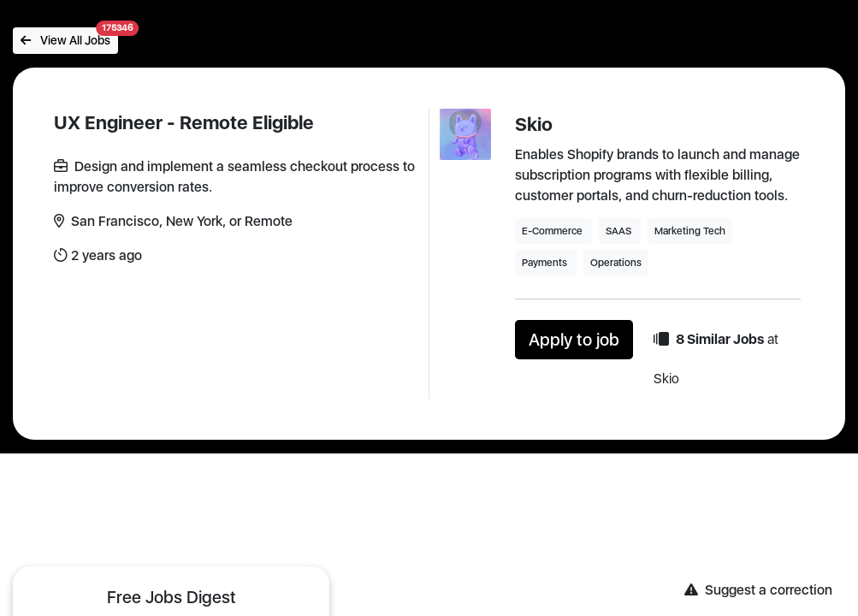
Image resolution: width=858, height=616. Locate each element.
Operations (616, 263)
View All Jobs (69, 37)
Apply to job (574, 340)
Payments (546, 263)
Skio (534, 124)
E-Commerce (553, 231)
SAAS (620, 231)
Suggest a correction (758, 590)
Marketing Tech (690, 231)
